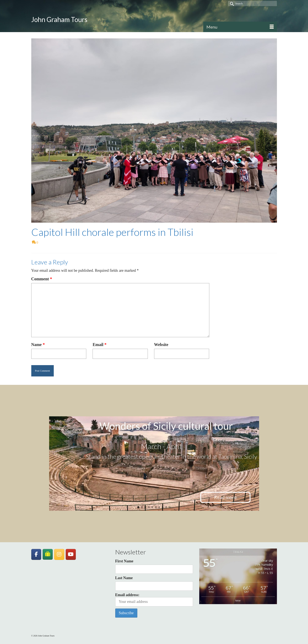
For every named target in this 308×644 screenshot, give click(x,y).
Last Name (124, 578)
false (238, 600)
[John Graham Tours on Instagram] (59, 554)
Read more (225, 497)
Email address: (154, 600)
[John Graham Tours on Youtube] (71, 554)
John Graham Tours (59, 19)
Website (161, 345)
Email (100, 345)
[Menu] (240, 27)
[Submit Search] (231, 3)
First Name (124, 561)
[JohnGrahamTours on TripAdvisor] (48, 554)
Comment (42, 279)
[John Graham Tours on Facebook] (36, 554)
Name (38, 345)
